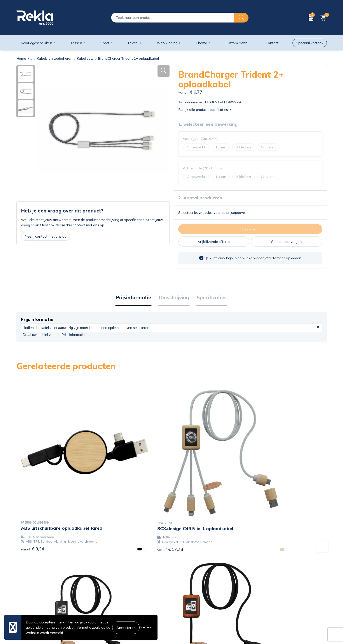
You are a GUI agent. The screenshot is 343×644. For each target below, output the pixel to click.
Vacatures (103, 585)
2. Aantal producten (200, 198)
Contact (180, 578)
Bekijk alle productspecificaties (205, 110)
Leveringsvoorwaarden (271, 599)
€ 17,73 (111, 497)
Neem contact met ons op (46, 236)
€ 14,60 (267, 497)
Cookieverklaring (266, 578)
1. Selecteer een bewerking (208, 124)
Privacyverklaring (266, 585)
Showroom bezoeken (112, 613)
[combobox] (173, 18)
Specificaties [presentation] (211, 298)
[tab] (135, 298)
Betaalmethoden (187, 592)
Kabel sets (85, 58)
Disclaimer (261, 592)
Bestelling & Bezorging (192, 585)
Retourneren (184, 599)
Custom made (237, 43)
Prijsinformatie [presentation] (135, 298)
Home (21, 58)
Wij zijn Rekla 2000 (111, 592)
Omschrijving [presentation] (174, 298)
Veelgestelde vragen (111, 606)
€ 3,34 (33, 502)
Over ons (102, 578)
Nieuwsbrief (105, 599)
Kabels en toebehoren (55, 58)
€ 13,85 (189, 502)
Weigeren (147, 627)
